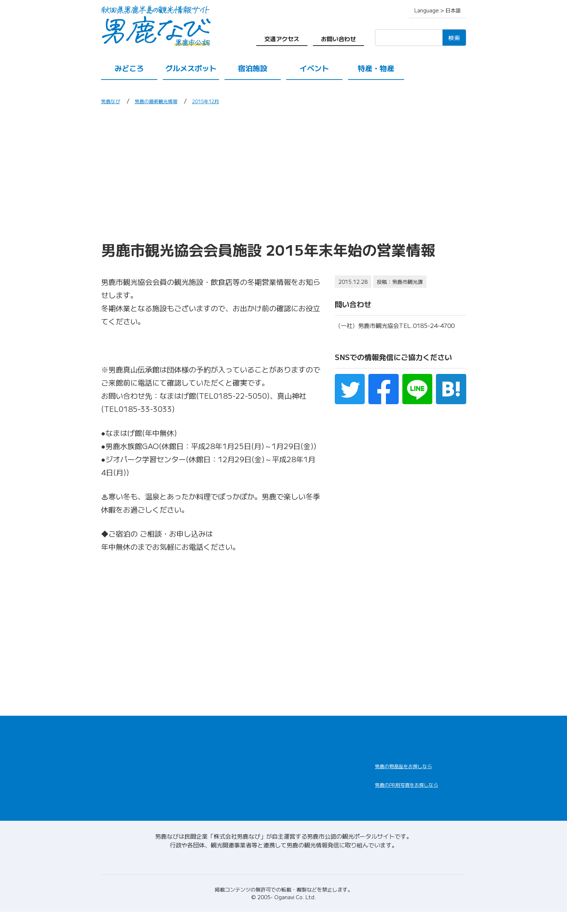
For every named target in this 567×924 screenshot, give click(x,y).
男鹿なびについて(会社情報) (283, 871)
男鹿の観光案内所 (310, 765)
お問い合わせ (338, 39)
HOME (111, 737)
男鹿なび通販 (403, 771)
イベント (314, 68)
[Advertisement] (284, 173)
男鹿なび (113, 101)
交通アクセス (282, 39)
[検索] (409, 38)
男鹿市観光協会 (163, 547)
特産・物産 (376, 68)
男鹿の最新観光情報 (165, 101)
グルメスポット (191, 68)
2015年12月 (223, 101)
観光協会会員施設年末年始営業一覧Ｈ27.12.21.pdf (187, 345)
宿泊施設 (253, 68)
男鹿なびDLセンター (416, 799)
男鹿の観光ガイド (310, 783)
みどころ (129, 68)
